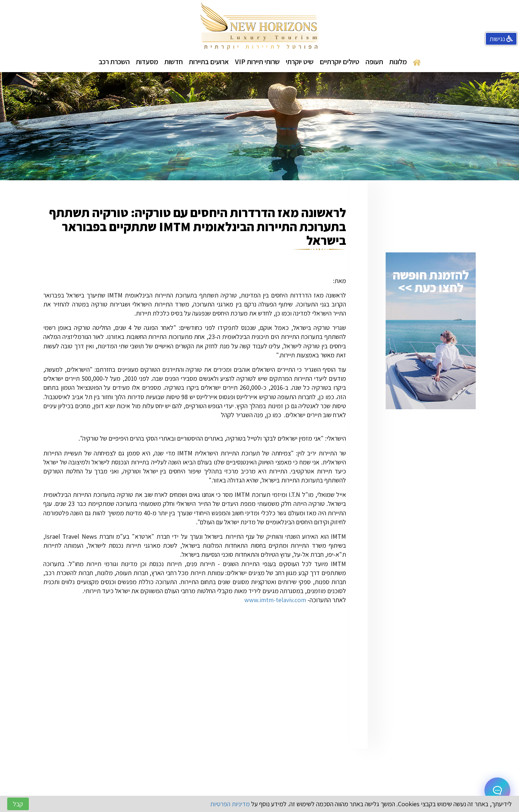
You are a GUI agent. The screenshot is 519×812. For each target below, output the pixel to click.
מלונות (398, 62)
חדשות (174, 62)
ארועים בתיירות (209, 62)
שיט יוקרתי (300, 62)
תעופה (374, 62)
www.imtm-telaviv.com (275, 600)
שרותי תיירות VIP (257, 62)
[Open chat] (497, 790)
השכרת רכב (114, 62)
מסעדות (147, 62)
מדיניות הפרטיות (230, 804)
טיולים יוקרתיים (340, 62)
